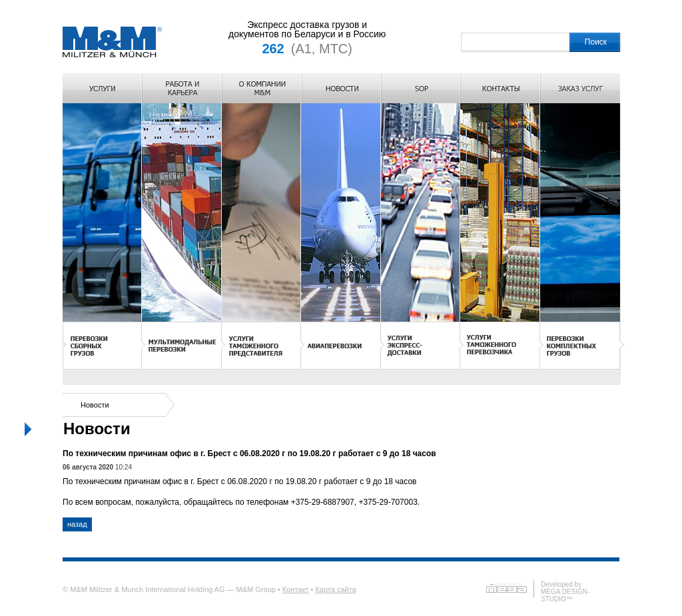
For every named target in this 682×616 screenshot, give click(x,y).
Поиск (596, 42)
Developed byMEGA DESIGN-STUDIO (565, 592)
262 (273, 49)
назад (77, 524)
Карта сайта (335, 589)
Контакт (296, 589)
